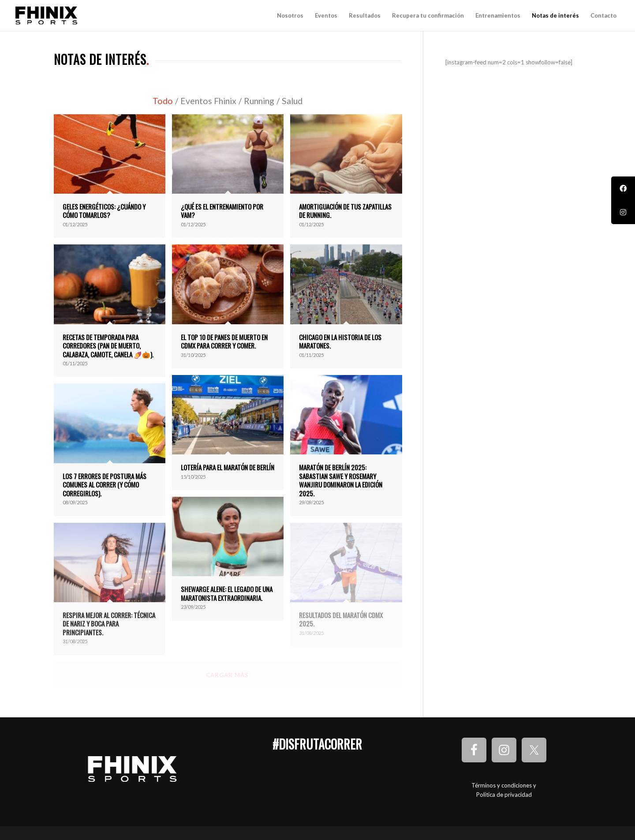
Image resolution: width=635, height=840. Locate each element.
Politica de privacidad (504, 795)
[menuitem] (290, 15)
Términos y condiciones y (504, 785)
